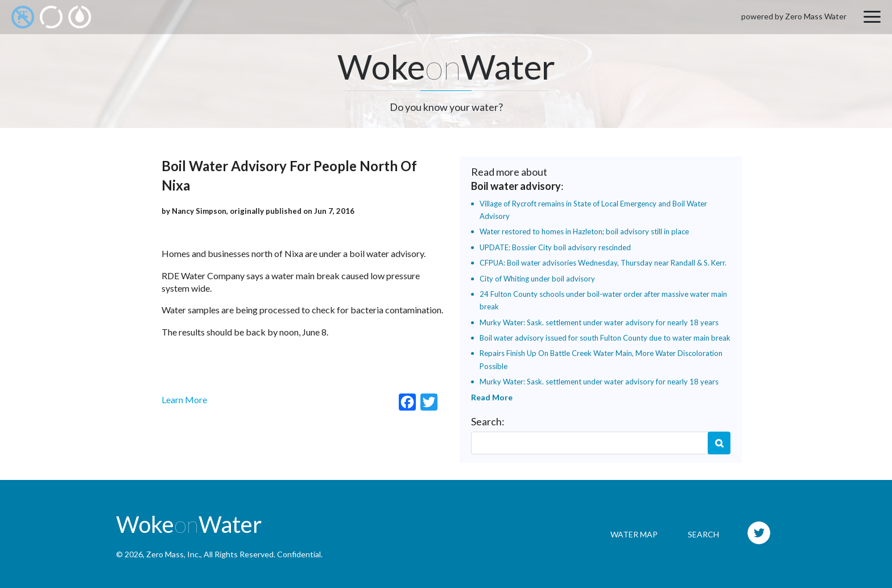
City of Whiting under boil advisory (537, 279)
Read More (492, 397)
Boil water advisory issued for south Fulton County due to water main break (605, 338)
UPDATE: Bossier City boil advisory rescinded (555, 247)
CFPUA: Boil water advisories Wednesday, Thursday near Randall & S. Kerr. (603, 263)
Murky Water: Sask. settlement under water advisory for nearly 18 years (599, 322)
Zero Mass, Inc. (173, 554)
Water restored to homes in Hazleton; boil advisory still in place (584, 231)
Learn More (184, 399)
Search (719, 443)
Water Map (634, 534)
